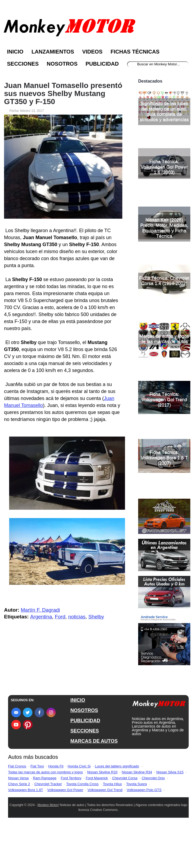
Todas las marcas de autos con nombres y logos (45, 812)
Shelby (96, 617)
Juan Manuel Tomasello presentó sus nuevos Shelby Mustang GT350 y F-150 (63, 94)
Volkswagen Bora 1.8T (26, 829)
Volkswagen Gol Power (65, 829)
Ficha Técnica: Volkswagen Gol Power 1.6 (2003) (164, 210)
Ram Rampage (45, 818)
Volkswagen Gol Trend (105, 829)
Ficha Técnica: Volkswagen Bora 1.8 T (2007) (164, 501)
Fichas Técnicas (135, 52)
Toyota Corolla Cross (82, 823)
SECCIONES (85, 770)
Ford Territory (71, 818)
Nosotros (62, 64)
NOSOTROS (84, 750)
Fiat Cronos (17, 806)
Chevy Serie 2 (19, 823)
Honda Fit (56, 806)
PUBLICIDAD (85, 760)
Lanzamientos (53, 52)
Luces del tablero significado (117, 806)
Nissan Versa (18, 818)
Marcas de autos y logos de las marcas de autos (164, 382)
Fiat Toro (37, 806)
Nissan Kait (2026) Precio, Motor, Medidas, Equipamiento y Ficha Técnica (164, 271)
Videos (92, 52)
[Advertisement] (164, 96)
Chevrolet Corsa (125, 818)
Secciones (23, 64)
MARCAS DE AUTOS (94, 781)
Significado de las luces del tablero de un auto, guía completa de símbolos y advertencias (164, 155)
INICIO (78, 740)
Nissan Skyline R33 (102, 812)
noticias (77, 617)
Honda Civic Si (79, 806)
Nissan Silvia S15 (170, 812)
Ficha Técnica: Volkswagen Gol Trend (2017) (164, 443)
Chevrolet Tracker (48, 823)
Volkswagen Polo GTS (144, 829)
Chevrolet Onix (153, 818)
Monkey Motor (48, 845)
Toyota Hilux (112, 823)
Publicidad (102, 64)
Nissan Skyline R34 (137, 812)
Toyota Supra (137, 823)
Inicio (15, 52)
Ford (60, 617)
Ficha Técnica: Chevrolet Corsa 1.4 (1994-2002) (164, 324)
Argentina (41, 617)
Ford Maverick (97, 818)
